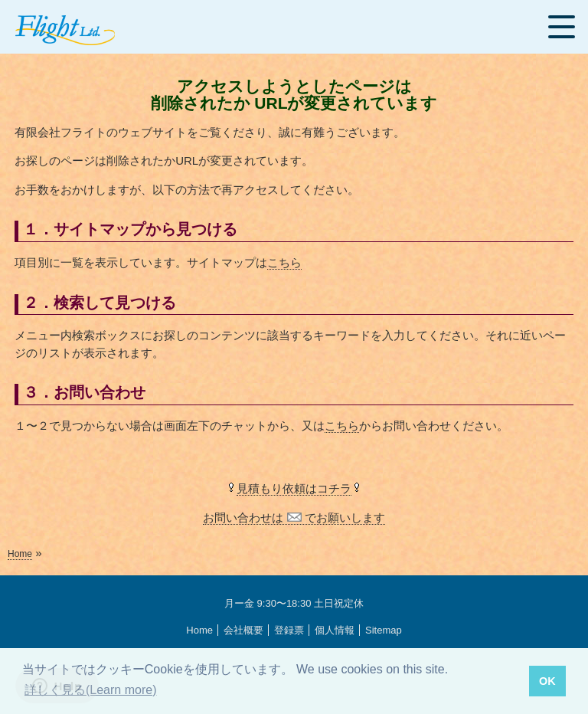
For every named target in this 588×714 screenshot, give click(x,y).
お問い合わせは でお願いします (294, 517)
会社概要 (243, 630)
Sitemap (384, 630)
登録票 (289, 630)
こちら (284, 262)
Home (20, 554)
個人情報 (335, 630)
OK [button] (547, 681)
